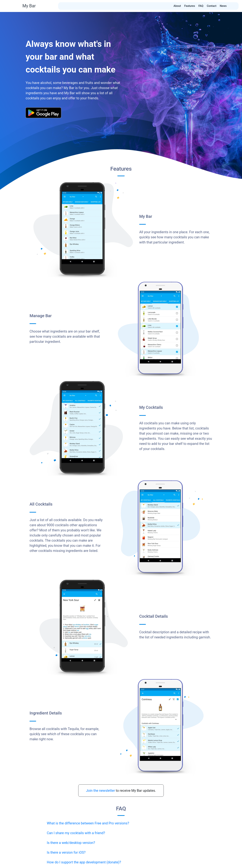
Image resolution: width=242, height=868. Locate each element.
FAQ (201, 6)
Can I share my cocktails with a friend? (76, 833)
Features (190, 6)
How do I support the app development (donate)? (84, 862)
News (223, 6)
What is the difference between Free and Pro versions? (88, 823)
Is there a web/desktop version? (71, 843)
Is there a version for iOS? (66, 852)
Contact (212, 6)
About (177, 6)
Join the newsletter (100, 791)
